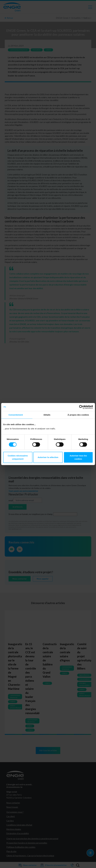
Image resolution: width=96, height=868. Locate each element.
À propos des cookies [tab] (78, 415)
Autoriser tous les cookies (78, 457)
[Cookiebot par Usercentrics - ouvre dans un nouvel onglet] (81, 407)
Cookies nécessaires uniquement (18, 457)
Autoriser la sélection (48, 457)
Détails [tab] (47, 415)
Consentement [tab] (16, 415)
